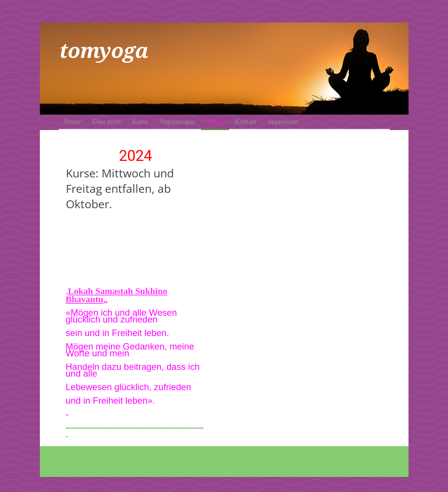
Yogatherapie (177, 122)
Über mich (106, 122)
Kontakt (246, 122)
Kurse (140, 122)
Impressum (283, 122)
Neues (215, 122)
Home (73, 122)
